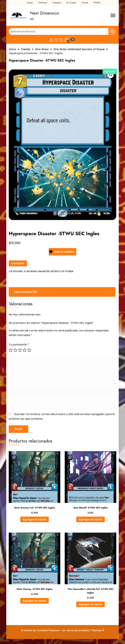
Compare (57, 3)
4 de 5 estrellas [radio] (25, 350)
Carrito (30, 3)
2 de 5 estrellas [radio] (15, 350)
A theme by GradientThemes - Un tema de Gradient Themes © (63, 630)
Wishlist (97, 3)
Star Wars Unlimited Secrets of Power (49, 271)
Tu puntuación (19, 345)
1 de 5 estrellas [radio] (11, 350)
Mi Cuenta (71, 3)
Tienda (85, 3)
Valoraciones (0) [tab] (25, 292)
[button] (111, 75)
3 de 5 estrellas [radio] (20, 350)
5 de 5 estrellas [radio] (29, 350)
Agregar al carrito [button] (35, 519)
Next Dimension (45, 13)
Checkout (43, 3)
